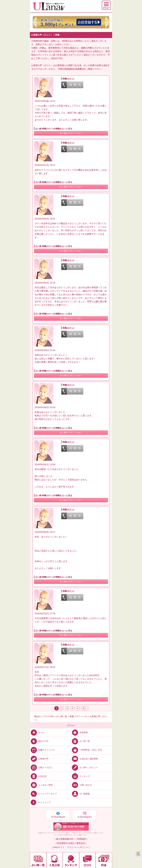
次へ (85, 708)
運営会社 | (81, 843)
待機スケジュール (42, 750)
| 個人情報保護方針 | (65, 839)
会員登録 (79, 732)
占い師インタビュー (85, 767)
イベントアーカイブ (43, 794)
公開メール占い (41, 767)
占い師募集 (80, 794)
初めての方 (39, 741)
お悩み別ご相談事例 (85, 759)
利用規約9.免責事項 (74, 69)
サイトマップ (40, 802)
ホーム (37, 732)
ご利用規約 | (81, 839)
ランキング (80, 776)
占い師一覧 (80, 741)
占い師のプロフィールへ (71, 133)
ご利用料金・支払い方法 (87, 750)
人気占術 (38, 776)
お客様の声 (39, 759)
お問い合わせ (81, 785)
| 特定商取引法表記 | (66, 843)
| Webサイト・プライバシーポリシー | (71, 847)
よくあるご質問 (41, 785)
